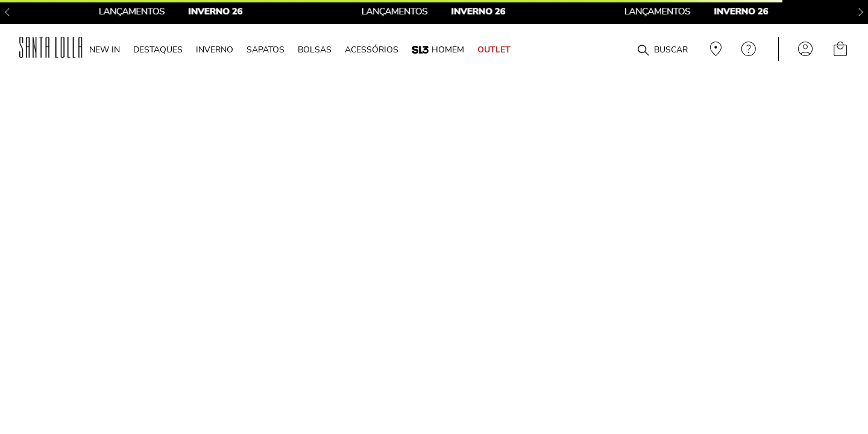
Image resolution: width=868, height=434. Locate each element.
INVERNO (215, 49)
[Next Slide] (861, 12)
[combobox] (614, 49)
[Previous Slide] (7, 12)
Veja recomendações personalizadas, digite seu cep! (714, 49)
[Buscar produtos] (643, 51)
